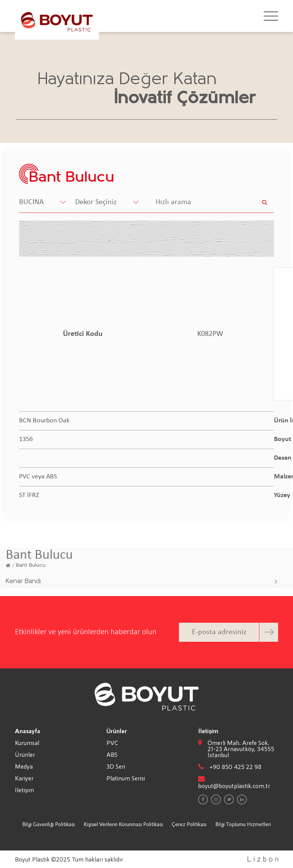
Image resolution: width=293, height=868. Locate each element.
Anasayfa (27, 731)
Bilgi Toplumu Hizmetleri (243, 824)
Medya (24, 766)
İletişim (24, 790)
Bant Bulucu (31, 565)
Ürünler (25, 755)
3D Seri (116, 766)
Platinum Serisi (126, 778)
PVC (112, 743)
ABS (112, 755)
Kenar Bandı (23, 581)
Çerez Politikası (189, 824)
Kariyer (24, 778)
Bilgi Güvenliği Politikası (48, 824)
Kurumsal (27, 743)
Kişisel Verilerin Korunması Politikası (123, 824)
